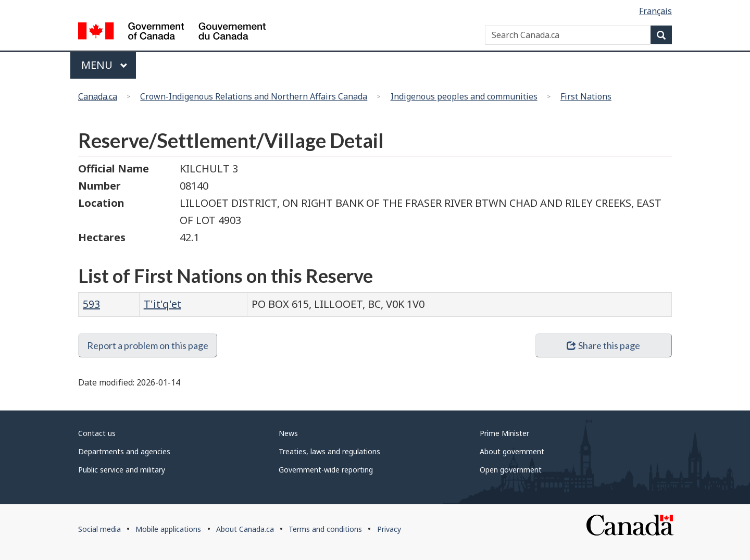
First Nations (586, 96)
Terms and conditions (325, 529)
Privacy (389, 529)
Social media (99, 529)
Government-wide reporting (326, 470)
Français (655, 11)
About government (512, 451)
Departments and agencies (124, 451)
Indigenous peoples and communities (464, 96)
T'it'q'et (162, 304)
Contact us (97, 433)
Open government (511, 470)
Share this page (603, 345)
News (288, 433)
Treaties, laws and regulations (329, 451)
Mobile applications (168, 529)
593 (91, 304)
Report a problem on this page (148, 345)
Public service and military (122, 470)
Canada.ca (98, 96)
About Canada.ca (245, 529)
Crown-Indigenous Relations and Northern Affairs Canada (254, 96)
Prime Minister (504, 433)
